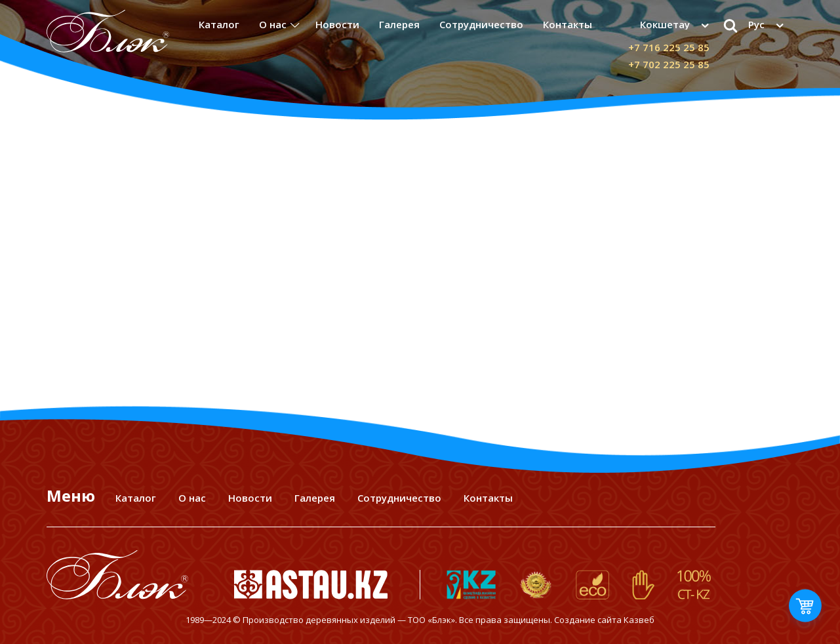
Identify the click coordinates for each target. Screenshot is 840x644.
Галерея (399, 24)
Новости (337, 24)
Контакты (568, 24)
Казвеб (639, 620)
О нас (273, 24)
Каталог (219, 24)
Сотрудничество (481, 24)
